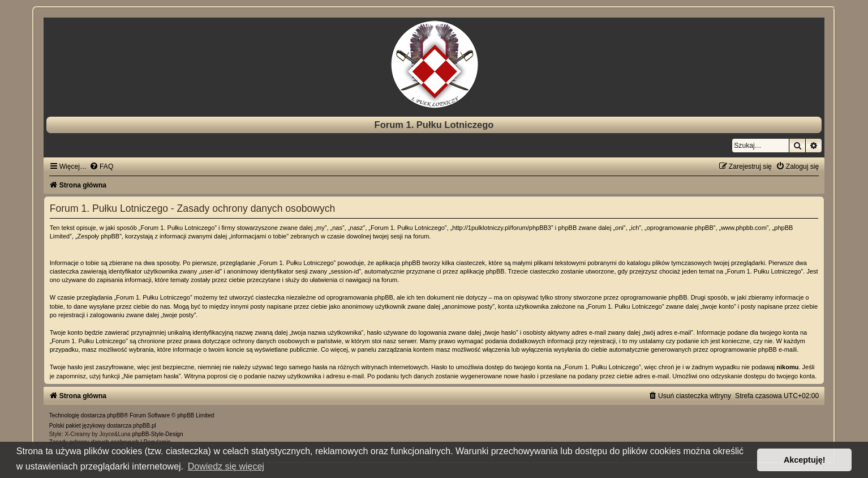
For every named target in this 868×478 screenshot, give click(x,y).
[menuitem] (101, 167)
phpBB (115, 415)
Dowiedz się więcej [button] (226, 466)
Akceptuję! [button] (805, 460)
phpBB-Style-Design (157, 434)
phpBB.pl (145, 426)
